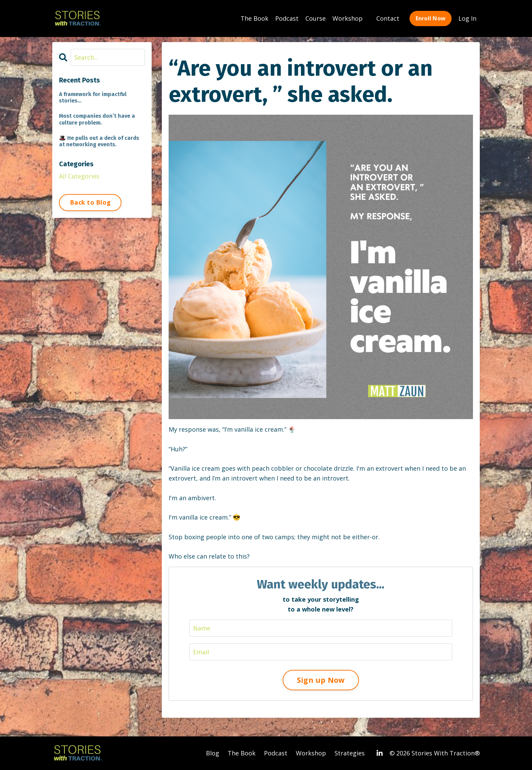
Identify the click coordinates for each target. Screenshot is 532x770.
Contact (388, 18)
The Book (254, 18)
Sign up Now (321, 680)
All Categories (79, 176)
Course (316, 18)
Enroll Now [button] (431, 18)
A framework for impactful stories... (93, 97)
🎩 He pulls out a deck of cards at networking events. (99, 141)
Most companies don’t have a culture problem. (97, 119)
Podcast (287, 18)
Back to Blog (90, 202)
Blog (213, 753)
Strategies (350, 753)
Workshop (348, 18)
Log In (467, 18)
